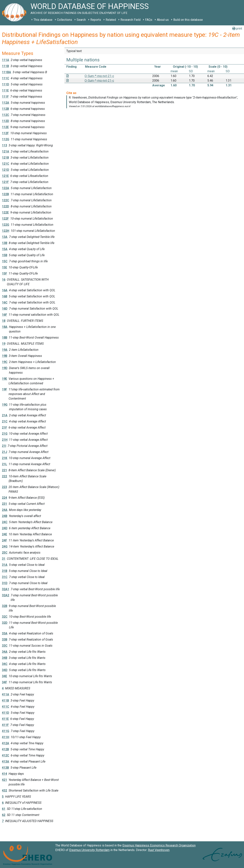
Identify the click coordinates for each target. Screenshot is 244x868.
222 (4, 476)
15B (5, 255)
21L (4, 464)
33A (5, 633)
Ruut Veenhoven (159, 850)
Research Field (130, 20)
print (237, 29)
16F (4, 315)
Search (81, 20)
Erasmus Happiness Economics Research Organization (159, 845)
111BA (6, 72)
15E (4, 267)
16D (5, 309)
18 (4, 321)
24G (5, 546)
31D (5, 583)
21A (5, 415)
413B (5, 768)
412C (6, 755)
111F (5, 97)
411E (5, 719)
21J (4, 452)
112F (5, 133)
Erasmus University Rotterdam (89, 850)
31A (5, 565)
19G (5, 405)
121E (5, 176)
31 (4, 559)
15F (4, 273)
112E (5, 127)
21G (5, 434)
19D (5, 368)
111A (6, 60)
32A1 (6, 589)
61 (4, 809)
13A (5, 237)
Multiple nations (83, 60)
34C (5, 664)
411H (6, 737)
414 (4, 774)
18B (5, 338)
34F (4, 682)
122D (6, 206)
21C (5, 421)
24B (5, 516)
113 (4, 145)
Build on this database (188, 20)
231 (4, 504)
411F (5, 725)
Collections (65, 20)
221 (4, 470)
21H (5, 440)
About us (163, 20)
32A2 (6, 595)
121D (6, 170)
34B (5, 658)
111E (5, 90)
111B (5, 66)
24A (5, 510)
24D (5, 528)
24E (4, 534)
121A (6, 151)
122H (6, 231)
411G (6, 731)
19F (4, 389)
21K (5, 458)
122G (6, 225)
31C (5, 577)
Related (111, 20)
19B (5, 356)
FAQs (149, 20)
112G (6, 139)
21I (4, 446)
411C (6, 707)
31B (5, 571)
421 (4, 780)
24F (4, 540)
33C (5, 646)
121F (5, 182)
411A (6, 694)
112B (5, 109)
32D (5, 623)
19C (5, 362)
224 (4, 498)
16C (5, 302)
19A (5, 350)
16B (5, 296)
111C (6, 78)
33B (5, 640)
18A (5, 327)
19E (4, 379)
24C (5, 522)
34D (5, 670)
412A (6, 743)
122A (6, 188)
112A (6, 103)
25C (5, 553)
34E (4, 676)
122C (6, 200)
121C (6, 164)
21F (4, 428)
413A (6, 762)
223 (4, 487)
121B (5, 158)
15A (5, 249)
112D (6, 121)
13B (5, 243)
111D (6, 84)
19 (4, 344)
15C (5, 261)
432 (4, 791)
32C (5, 617)
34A (5, 652)
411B (5, 701)
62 (4, 815)
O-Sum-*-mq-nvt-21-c (99, 76)
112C (6, 115)
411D (6, 713)
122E (5, 212)
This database (43, 20)
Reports (96, 20)
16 (4, 280)
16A (5, 290)
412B (5, 749)
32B (5, 606)
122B (5, 194)
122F (5, 219)
